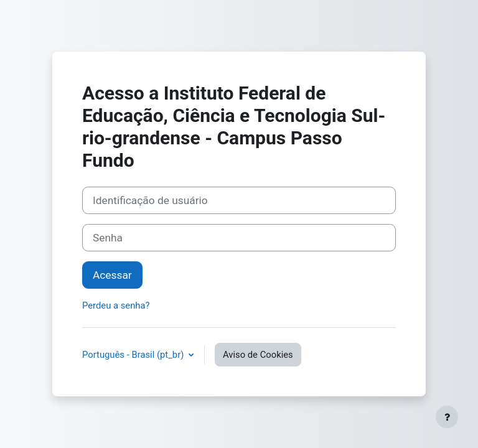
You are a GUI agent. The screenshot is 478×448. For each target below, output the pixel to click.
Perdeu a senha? (116, 306)
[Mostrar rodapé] (447, 417)
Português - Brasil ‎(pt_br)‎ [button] (134, 355)
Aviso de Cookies (258, 355)
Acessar (112, 275)
